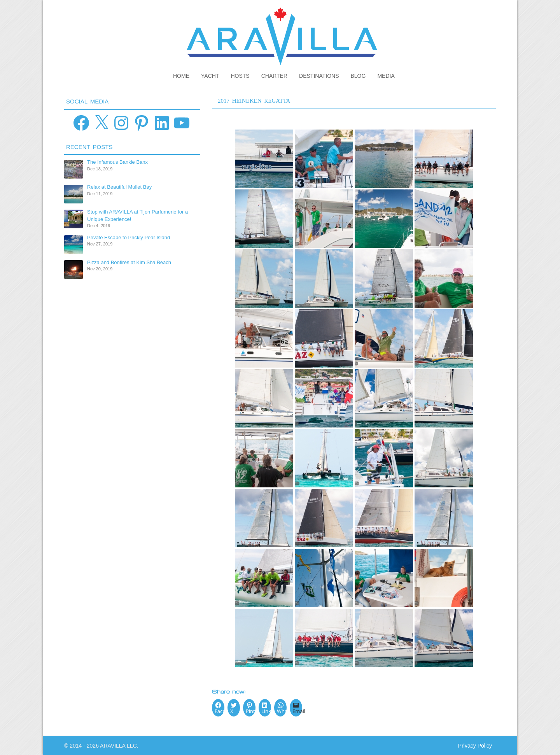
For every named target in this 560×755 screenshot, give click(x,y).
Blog (358, 76)
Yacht (210, 76)
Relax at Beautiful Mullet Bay (119, 187)
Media (386, 76)
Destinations (319, 76)
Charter (274, 76)
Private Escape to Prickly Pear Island (129, 237)
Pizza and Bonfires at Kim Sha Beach (129, 262)
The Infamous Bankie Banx (117, 162)
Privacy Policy (475, 746)
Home (181, 76)
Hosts (240, 76)
